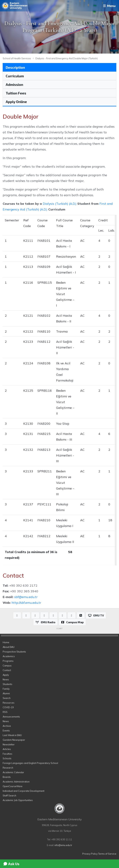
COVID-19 (8, 707)
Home (6, 642)
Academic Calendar (13, 772)
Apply (6, 675)
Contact (7, 670)
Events (6, 731)
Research (8, 768)
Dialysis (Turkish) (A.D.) (60, 204)
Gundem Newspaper (14, 740)
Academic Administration (16, 782)
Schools (7, 758)
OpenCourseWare (13, 786)
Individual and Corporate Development (24, 791)
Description (15, 67)
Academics (9, 656)
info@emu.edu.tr (63, 845)
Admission (14, 84)
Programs (8, 661)
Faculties (7, 754)
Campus (7, 666)
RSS (5, 712)
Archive (7, 726)
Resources (9, 703)
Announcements (11, 717)
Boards (7, 777)
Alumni (6, 693)
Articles (7, 749)
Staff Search (9, 796)
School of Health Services (17, 58)
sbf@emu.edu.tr (26, 597)
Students (7, 684)
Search (7, 698)
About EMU (9, 647)
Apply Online (16, 102)
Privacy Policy (90, 854)
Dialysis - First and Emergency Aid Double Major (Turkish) (67, 58)
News (6, 679)
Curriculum (15, 76)
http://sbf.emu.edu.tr (26, 603)
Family (6, 689)
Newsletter (9, 744)
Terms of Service (107, 854)
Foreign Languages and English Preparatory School (30, 763)
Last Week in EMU (12, 735)
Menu (109, 6)
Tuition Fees (16, 93)
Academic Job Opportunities (18, 800)
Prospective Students (14, 652)
